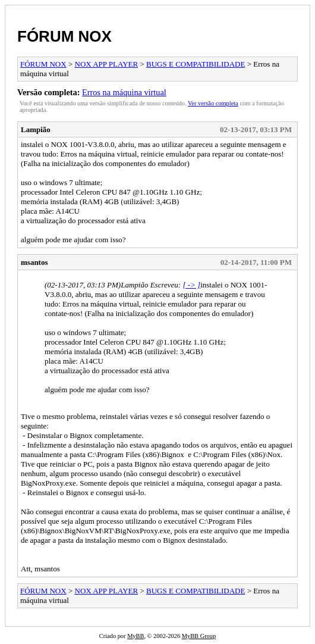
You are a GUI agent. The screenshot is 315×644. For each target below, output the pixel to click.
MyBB (136, 636)
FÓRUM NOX (64, 36)
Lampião (36, 129)
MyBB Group (199, 636)
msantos (34, 262)
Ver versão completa (213, 103)
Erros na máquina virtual (124, 92)
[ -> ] (191, 285)
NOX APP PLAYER (107, 64)
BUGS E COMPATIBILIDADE (196, 64)
